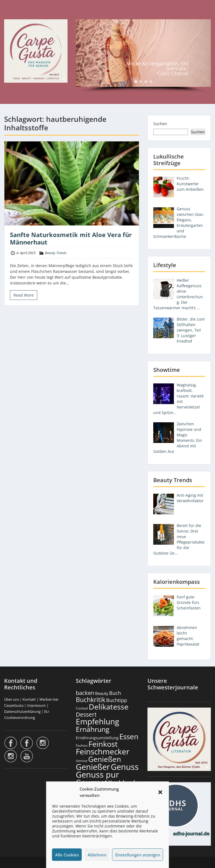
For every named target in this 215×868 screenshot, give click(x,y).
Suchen (160, 124)
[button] (160, 792)
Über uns (12, 699)
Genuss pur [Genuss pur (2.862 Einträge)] (97, 775)
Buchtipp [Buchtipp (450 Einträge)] (117, 700)
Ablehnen (97, 855)
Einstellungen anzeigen (138, 855)
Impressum (36, 705)
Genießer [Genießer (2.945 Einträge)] (93, 767)
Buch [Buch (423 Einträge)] (115, 693)
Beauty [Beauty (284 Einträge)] (102, 693)
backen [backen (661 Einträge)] (85, 693)
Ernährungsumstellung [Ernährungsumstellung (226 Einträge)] (97, 738)
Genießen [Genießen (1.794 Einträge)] (105, 759)
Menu (10, 15)
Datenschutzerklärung (22, 711)
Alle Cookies (67, 855)
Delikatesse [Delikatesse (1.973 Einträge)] (109, 707)
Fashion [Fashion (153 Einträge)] (82, 745)
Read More (24, 295)
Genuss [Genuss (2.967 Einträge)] (125, 767)
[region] (143, 56)
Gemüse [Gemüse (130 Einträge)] (82, 761)
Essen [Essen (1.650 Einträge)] (129, 737)
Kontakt (29, 699)
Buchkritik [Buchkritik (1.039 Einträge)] (91, 700)
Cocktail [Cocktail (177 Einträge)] (82, 708)
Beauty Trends (56, 253)
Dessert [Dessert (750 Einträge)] (86, 714)
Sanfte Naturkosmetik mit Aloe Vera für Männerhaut (71, 238)
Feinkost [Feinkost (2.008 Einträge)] (103, 744)
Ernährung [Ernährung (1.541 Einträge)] (93, 729)
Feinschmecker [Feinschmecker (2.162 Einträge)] (103, 752)
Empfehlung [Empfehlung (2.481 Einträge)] (97, 721)
